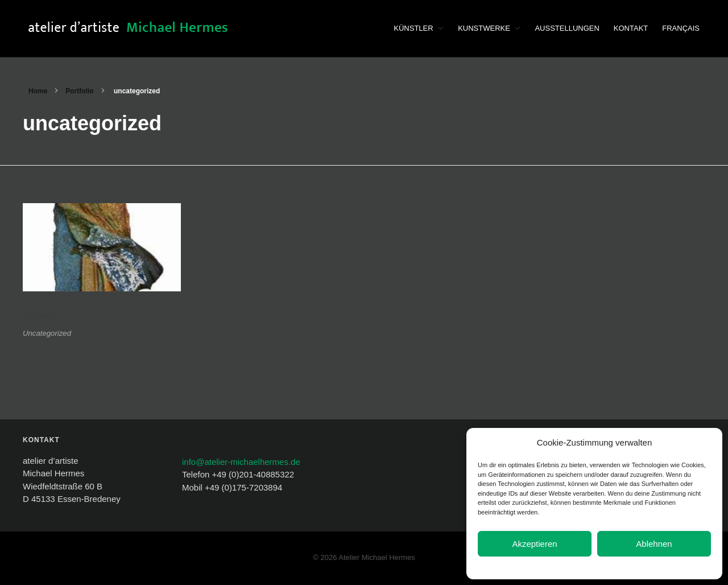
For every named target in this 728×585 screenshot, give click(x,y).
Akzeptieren (534, 544)
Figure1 (40, 315)
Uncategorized (47, 333)
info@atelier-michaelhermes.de (241, 462)
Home (38, 91)
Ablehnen (654, 544)
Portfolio (79, 91)
